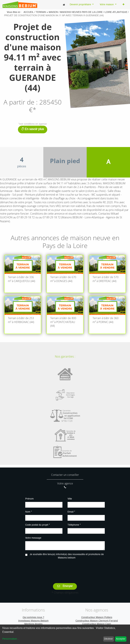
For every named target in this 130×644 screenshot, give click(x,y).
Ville (70, 499)
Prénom (29, 499)
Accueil (29, 12)
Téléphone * (74, 525)
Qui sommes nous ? (33, 617)
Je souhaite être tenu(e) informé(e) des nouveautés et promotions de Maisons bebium (67, 556)
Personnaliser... (11, 639)
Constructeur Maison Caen (97, 624)
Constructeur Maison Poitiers (97, 617)
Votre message (33, 538)
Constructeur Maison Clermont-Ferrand (97, 621)
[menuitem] (64, 5)
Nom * (29, 512)
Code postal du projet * (37, 525)
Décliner (109, 639)
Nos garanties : (65, 356)
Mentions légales (33, 624)
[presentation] (65, 569)
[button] (123, 5)
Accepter (121, 639)
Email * (71, 512)
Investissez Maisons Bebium (33, 621)
